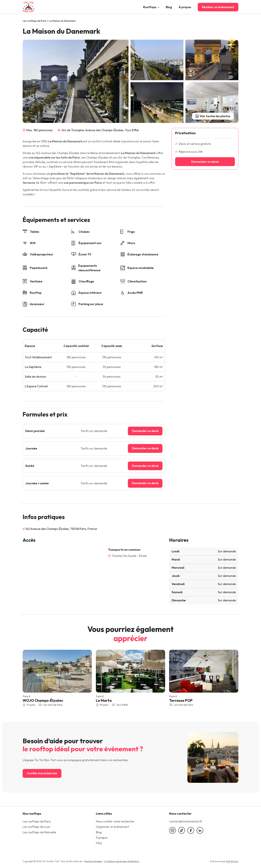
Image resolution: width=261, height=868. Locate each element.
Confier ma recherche (42, 774)
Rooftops (150, 7)
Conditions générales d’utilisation (122, 861)
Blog (169, 7)
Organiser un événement (113, 827)
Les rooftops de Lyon (37, 827)
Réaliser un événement (218, 7)
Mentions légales (93, 861)
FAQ (99, 843)
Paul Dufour (232, 861)
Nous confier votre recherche (115, 822)
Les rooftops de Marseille (40, 832)
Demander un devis (144, 431)
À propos (185, 7)
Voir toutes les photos (213, 116)
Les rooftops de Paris (35, 21)
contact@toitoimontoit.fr (186, 822)
